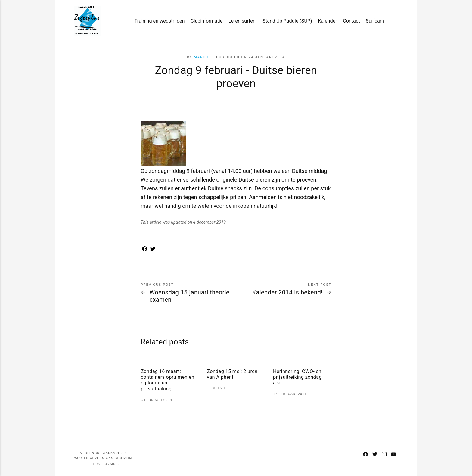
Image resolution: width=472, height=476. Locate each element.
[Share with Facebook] (145, 249)
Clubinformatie (206, 21)
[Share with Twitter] (153, 249)
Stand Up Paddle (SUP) (287, 21)
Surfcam (375, 21)
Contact (351, 21)
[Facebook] (366, 454)
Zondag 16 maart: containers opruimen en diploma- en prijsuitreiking (168, 380)
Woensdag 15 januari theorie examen (189, 296)
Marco (201, 57)
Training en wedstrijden (160, 21)
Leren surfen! (243, 21)
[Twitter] (375, 454)
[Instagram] (384, 454)
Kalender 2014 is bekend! (287, 292)
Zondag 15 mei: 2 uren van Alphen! (232, 374)
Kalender (328, 21)
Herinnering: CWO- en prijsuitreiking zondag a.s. (297, 377)
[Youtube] (393, 454)
